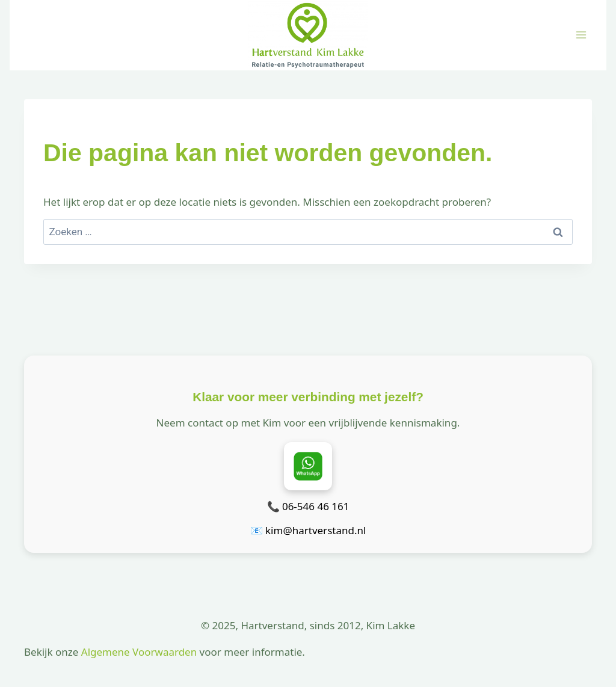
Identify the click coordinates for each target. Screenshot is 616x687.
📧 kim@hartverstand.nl (308, 530)
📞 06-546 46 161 (308, 506)
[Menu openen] (581, 35)
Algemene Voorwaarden (139, 652)
